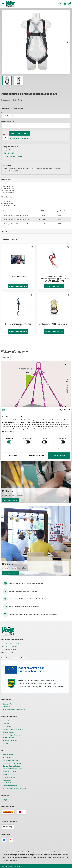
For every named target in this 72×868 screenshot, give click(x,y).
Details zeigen (61, 449)
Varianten (5, 231)
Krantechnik (7, 783)
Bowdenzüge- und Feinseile (12, 766)
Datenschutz (7, 704)
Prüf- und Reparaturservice (12, 735)
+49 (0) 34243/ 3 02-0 (12, 644)
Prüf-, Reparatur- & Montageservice (15, 789)
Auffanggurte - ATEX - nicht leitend (54, 324)
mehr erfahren (9, 500)
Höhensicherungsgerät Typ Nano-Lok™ (19, 325)
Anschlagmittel (8, 755)
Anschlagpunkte (9, 758)
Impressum (7, 707)
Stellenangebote (9, 732)
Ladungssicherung (9, 777)
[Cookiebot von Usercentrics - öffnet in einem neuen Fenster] (62, 410)
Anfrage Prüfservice (18, 276)
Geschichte (7, 727)
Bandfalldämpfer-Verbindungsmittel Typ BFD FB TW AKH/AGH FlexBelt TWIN (55, 279)
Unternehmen (8, 721)
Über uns (6, 724)
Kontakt (6, 743)
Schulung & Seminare (10, 741)
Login (5, 800)
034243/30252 (9, 153)
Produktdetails (6, 180)
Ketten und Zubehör (10, 772)
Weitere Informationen (17, 286)
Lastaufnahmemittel (10, 786)
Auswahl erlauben (36, 456)
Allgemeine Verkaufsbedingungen (14, 710)
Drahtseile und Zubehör (11, 760)
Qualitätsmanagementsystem (13, 729)
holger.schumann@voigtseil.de (14, 156)
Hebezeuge (7, 780)
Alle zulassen (59, 456)
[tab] (36, 180)
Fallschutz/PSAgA (9, 774)
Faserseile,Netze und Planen (12, 769)
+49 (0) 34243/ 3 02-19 (12, 647)
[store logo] (10, 4)
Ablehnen (13, 456)
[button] (66, 42)
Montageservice (8, 738)
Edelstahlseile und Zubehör (12, 763)
